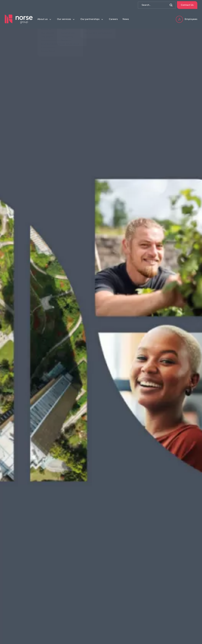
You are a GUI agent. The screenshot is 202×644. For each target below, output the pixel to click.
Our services (64, 19)
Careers (113, 19)
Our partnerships (90, 19)
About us (43, 19)
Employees (187, 19)
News (126, 19)
